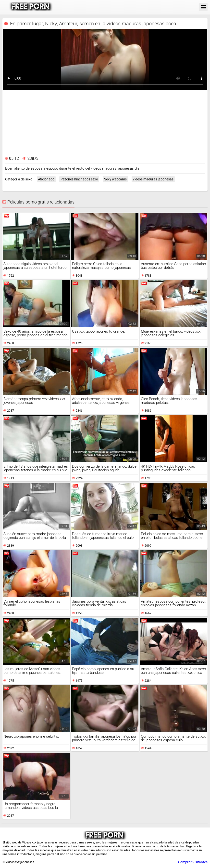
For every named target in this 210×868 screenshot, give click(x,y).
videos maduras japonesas (153, 179)
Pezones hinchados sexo (79, 179)
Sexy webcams (115, 179)
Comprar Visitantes (193, 862)
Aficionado (46, 179)
